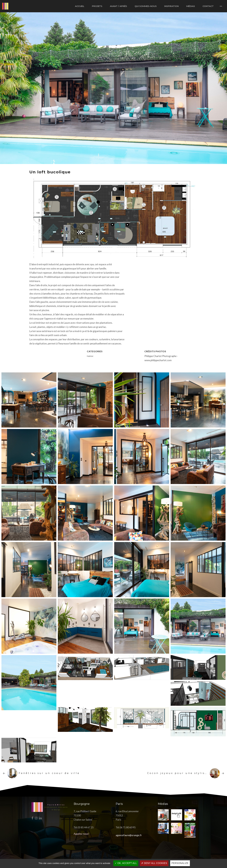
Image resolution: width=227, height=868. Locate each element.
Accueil (80, 6)
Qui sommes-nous (146, 6)
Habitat (90, 356)
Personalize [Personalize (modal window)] (180, 863)
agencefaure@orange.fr (129, 835)
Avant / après (118, 6)
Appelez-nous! (81, 834)
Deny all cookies (154, 863)
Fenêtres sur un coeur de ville (49, 773)
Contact (208, 6)
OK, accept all (126, 863)
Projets (97, 6)
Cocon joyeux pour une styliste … (180, 773)
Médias (191, 6)
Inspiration (171, 6)
